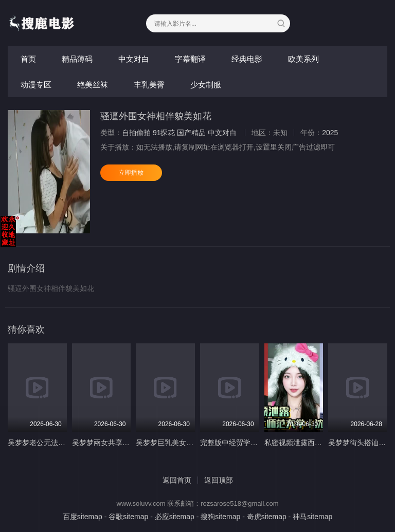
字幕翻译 (190, 59)
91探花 (164, 133)
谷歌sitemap (128, 517)
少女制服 (206, 85)
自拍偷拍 (136, 133)
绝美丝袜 (93, 85)
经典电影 (247, 59)
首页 (28, 59)
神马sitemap (312, 517)
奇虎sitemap (267, 517)
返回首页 (177, 480)
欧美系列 (303, 59)
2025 (330, 133)
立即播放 (131, 173)
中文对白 (134, 59)
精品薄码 (77, 59)
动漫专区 (36, 85)
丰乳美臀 (149, 85)
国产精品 (191, 133)
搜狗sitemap (220, 517)
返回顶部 (219, 480)
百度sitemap (83, 517)
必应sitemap (175, 517)
